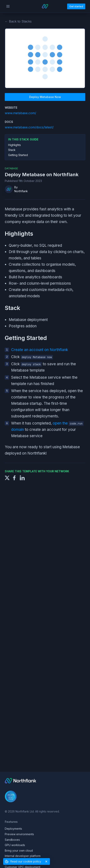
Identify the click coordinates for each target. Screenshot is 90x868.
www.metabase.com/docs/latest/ (29, 127)
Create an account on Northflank (40, 350)
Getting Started (18, 155)
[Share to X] (7, 478)
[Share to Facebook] (14, 478)
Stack (12, 150)
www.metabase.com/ (20, 113)
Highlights (15, 145)
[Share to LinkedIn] (22, 478)
